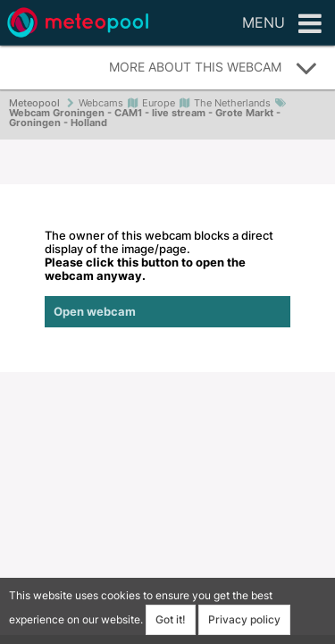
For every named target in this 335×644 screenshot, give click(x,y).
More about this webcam (214, 68)
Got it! (171, 619)
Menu (282, 24)
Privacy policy (244, 619)
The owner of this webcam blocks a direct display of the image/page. (167, 278)
